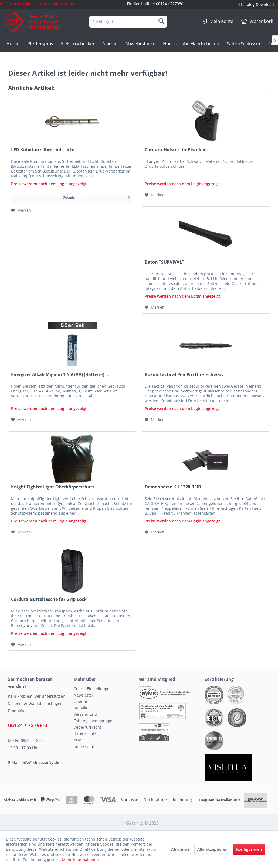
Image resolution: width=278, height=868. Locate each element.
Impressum (84, 746)
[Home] (13, 44)
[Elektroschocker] (78, 44)
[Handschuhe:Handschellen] (191, 44)
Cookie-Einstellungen (93, 689)
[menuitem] (255, 4)
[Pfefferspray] (40, 44)
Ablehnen (180, 849)
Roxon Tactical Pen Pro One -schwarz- (185, 375)
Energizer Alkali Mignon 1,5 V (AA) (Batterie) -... (61, 375)
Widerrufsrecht (87, 727)
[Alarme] (110, 44)
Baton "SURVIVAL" (164, 262)
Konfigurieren (249, 849)
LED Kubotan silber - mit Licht (43, 150)
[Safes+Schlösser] (244, 44)
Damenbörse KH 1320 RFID (173, 487)
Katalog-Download (257, 4)
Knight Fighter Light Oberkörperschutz (53, 487)
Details (96, 196)
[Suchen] (161, 21)
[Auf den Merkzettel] (21, 210)
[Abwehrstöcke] (140, 44)
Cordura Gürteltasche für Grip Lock (49, 599)
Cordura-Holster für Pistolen (175, 150)
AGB (77, 740)
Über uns (82, 702)
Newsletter (84, 695)
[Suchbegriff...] (128, 22)
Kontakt (81, 708)
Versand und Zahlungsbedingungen (94, 717)
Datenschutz (85, 733)
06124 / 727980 (170, 4)
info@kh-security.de (40, 762)
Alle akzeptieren (212, 849)
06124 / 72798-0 (28, 725)
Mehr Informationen (80, 860)
